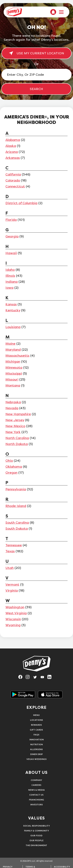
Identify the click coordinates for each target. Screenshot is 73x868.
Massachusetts (17, 356)
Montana (13, 385)
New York (13, 432)
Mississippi (14, 374)
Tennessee (14, 545)
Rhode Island (16, 506)
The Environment (36, 845)
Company (36, 780)
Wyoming (13, 625)
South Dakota (17, 529)
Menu (36, 715)
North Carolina (17, 438)
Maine (10, 344)
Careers (36, 785)
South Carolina (17, 523)
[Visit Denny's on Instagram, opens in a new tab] (29, 678)
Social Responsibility (37, 826)
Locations (37, 720)
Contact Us (36, 795)
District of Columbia (21, 203)
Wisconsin (13, 619)
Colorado (13, 180)
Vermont (12, 585)
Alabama (13, 140)
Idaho (10, 270)
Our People (37, 840)
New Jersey (15, 420)
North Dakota (17, 444)
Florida (11, 220)
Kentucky (13, 310)
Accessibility (62, 867)
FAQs (36, 735)
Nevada (12, 408)
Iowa (9, 288)
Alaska (11, 146)
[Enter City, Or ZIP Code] (36, 75)
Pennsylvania (16, 489)
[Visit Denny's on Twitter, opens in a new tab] (36, 678)
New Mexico (15, 426)
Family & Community (37, 831)
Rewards (36, 725)
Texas (10, 551)
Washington (15, 607)
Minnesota (14, 368)
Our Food (36, 835)
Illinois (10, 276)
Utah (10, 568)
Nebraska (13, 402)
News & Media (37, 790)
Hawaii (11, 253)
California (13, 174)
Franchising (37, 800)
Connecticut (15, 186)
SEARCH (36, 89)
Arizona (12, 152)
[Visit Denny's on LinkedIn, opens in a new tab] (51, 678)
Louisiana (13, 327)
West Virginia (16, 613)
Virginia (12, 591)
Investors (37, 805)
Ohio (9, 461)
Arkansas (13, 158)
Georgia (12, 236)
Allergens (36, 749)
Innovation (37, 739)
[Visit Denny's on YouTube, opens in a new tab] (44, 678)
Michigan (13, 362)
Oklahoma (14, 467)
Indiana (12, 282)
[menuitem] (53, 12)
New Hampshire (18, 414)
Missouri (12, 379)
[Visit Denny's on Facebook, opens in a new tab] (22, 678)
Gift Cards (36, 730)
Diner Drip (37, 754)
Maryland (13, 350)
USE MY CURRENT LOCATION (36, 53)
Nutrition (37, 744)
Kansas (11, 304)
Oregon (11, 473)
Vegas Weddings (37, 759)
